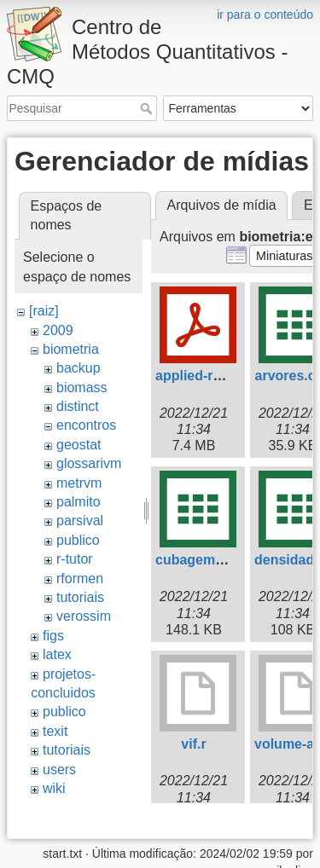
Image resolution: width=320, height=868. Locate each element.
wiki (54, 788)
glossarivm (89, 463)
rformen (80, 579)
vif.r (193, 744)
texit (55, 731)
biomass (82, 388)
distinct (78, 406)
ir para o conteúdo (265, 14)
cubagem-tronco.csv (222, 560)
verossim (84, 616)
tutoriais (80, 597)
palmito (79, 502)
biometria (71, 349)
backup (79, 368)
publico (78, 540)
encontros (86, 425)
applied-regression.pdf (229, 376)
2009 (58, 330)
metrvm (79, 483)
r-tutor (75, 559)
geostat (79, 445)
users (59, 770)
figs (53, 636)
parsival (80, 521)
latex (57, 654)
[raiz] (44, 311)
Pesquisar (148, 108)
